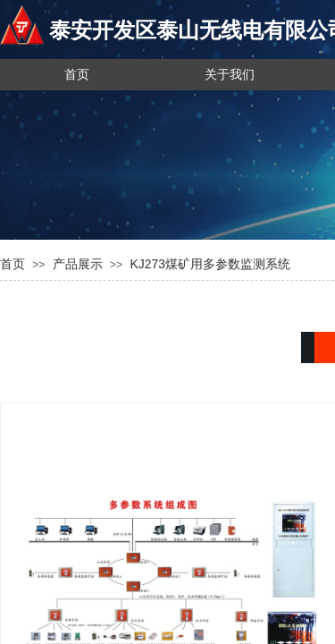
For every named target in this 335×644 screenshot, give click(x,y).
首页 (13, 264)
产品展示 (78, 264)
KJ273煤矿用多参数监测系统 (210, 264)
